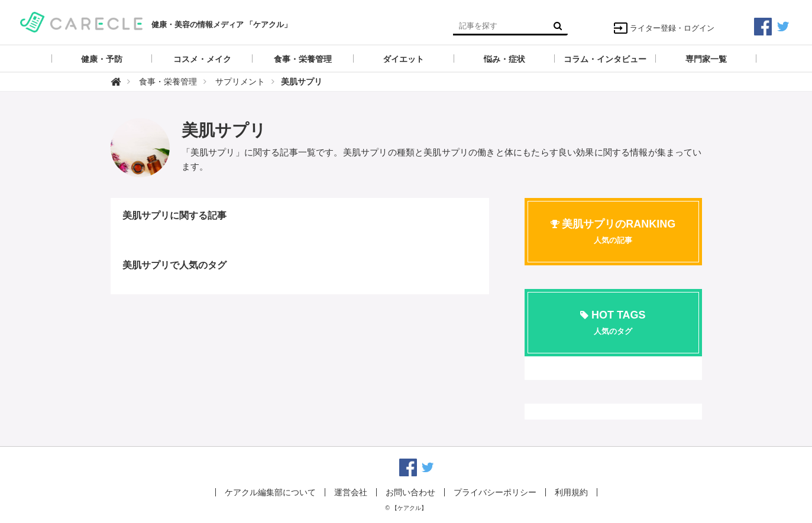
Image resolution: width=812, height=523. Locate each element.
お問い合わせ (410, 492)
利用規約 (571, 492)
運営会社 (351, 492)
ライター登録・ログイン (664, 28)
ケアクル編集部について (270, 492)
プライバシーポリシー (495, 492)
